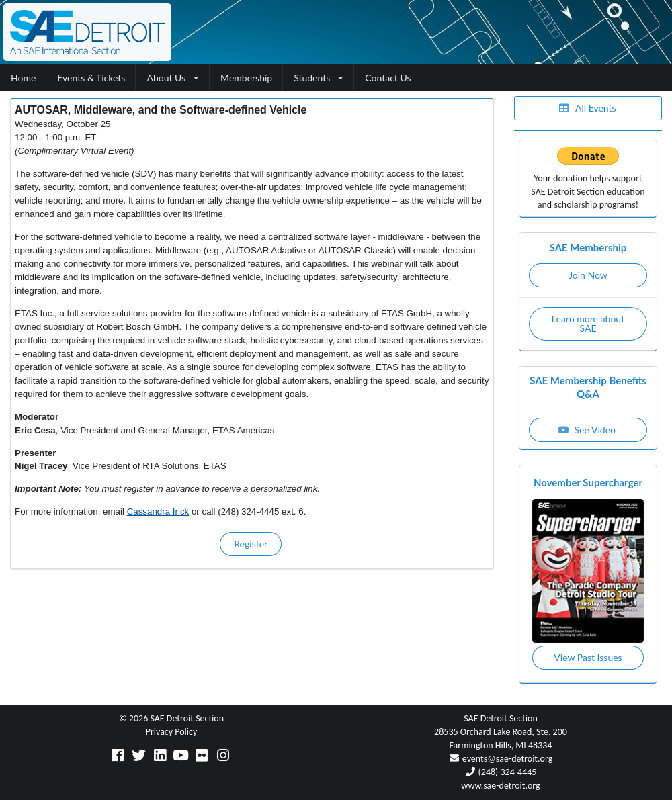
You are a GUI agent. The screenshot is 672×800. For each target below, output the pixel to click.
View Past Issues (588, 657)
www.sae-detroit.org (500, 786)
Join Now (588, 275)
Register (251, 544)
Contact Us (388, 78)
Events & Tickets (91, 78)
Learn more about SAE (588, 323)
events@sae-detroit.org (507, 759)
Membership (246, 78)
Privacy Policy (172, 732)
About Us (173, 78)
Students (319, 78)
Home (23, 78)
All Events (587, 108)
